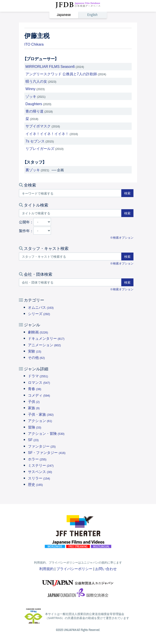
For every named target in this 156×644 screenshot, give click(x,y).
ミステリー (41, 465)
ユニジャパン (78, 581)
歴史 (35, 484)
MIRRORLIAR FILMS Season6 (50, 66)
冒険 (35, 427)
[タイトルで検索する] (70, 213)
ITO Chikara (34, 44)
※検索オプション (122, 237)
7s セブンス (35, 141)
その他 (36, 357)
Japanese (64, 15)
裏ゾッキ (33, 170)
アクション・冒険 (46, 433)
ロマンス (39, 382)
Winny (30, 89)
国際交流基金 (78, 594)
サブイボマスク (38, 126)
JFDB (78, 6)
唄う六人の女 (36, 81)
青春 (35, 389)
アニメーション (44, 345)
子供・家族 (41, 414)
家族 (34, 408)
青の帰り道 (34, 111)
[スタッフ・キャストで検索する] (70, 256)
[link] (78, 15)
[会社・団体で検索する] (70, 282)
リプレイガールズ (40, 148)
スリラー (39, 478)
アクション (40, 420)
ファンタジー (42, 446)
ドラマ (38, 376)
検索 (127, 193)
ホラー (37, 459)
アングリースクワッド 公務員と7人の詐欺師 (61, 74)
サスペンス (40, 471)
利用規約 (46, 568)
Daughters (34, 104)
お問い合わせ (106, 568)
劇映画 (38, 332)
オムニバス (41, 307)
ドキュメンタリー (46, 338)
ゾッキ (31, 96)
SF (33, 440)
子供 (34, 401)
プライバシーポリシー (74, 568)
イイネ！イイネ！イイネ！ (47, 133)
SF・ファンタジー (47, 452)
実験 (35, 351)
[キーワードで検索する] (70, 193)
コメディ (39, 395)
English (92, 15)
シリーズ (39, 313)
